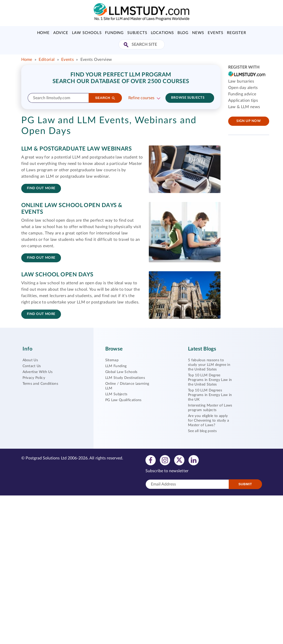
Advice (61, 33)
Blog (183, 33)
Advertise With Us (38, 372)
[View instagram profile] (165, 460)
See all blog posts (202, 431)
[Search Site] (127, 45)
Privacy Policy (34, 378)
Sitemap (112, 360)
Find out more (41, 188)
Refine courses (141, 98)
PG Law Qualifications (123, 400)
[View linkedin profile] (194, 460)
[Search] (105, 98)
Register (236, 33)
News (198, 33)
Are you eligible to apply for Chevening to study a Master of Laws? (208, 421)
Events (216, 33)
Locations (162, 33)
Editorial (47, 60)
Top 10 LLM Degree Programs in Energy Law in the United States (210, 380)
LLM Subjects (116, 394)
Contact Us (32, 366)
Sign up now (249, 121)
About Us (30, 360)
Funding (114, 33)
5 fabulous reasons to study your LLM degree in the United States (209, 365)
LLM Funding (116, 366)
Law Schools (87, 33)
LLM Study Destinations (125, 378)
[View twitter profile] (179, 460)
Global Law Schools (121, 372)
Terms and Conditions (40, 384)
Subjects (137, 33)
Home (43, 33)
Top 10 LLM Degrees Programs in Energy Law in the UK (210, 395)
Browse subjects (188, 98)
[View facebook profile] (151, 460)
